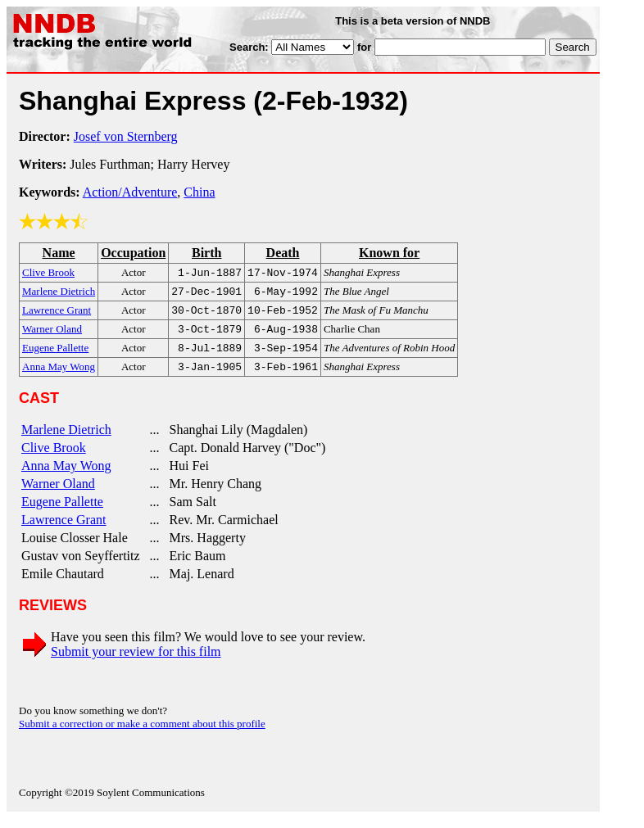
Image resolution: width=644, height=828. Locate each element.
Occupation (133, 253)
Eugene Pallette (62, 511)
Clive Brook (54, 457)
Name (59, 253)
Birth (206, 253)
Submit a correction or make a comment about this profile (142, 733)
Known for (389, 253)
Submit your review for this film (136, 661)
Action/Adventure (130, 192)
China (199, 192)
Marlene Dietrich (66, 439)
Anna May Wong (66, 475)
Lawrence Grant (64, 529)
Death (283, 253)
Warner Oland (58, 493)
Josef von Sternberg (126, 136)
